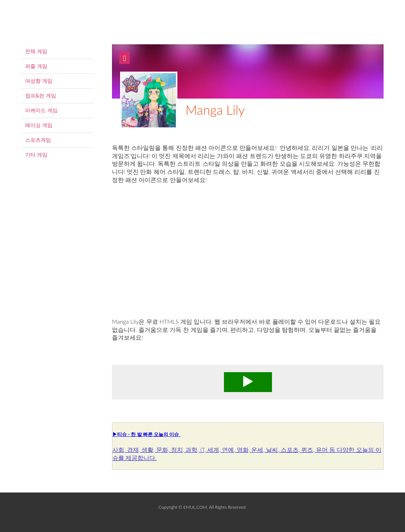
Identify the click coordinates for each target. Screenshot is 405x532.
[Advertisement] (248, 259)
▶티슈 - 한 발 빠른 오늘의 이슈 (146, 434)
